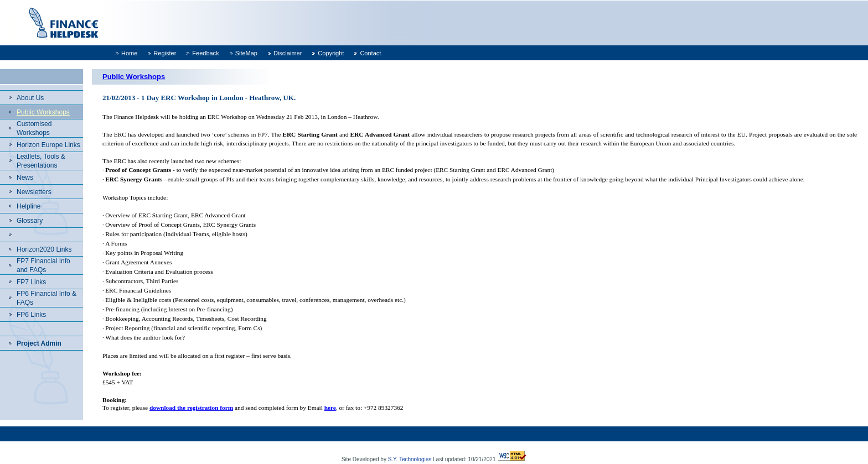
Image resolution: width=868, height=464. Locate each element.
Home (129, 53)
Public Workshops (43, 112)
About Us (30, 98)
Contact (370, 53)
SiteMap (246, 53)
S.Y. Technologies (410, 459)
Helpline (29, 206)
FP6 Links (31, 315)
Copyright (331, 53)
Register (165, 53)
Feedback (205, 53)
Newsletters (34, 192)
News (25, 178)
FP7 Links (31, 282)
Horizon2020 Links (44, 249)
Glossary (30, 221)
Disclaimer (288, 53)
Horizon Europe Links (48, 145)
